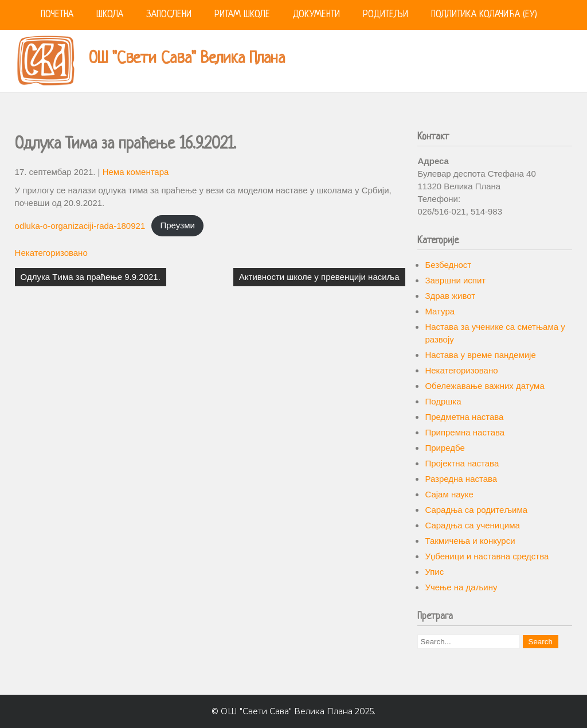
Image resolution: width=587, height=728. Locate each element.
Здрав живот (450, 296)
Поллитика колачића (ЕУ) (484, 15)
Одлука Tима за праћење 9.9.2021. (91, 277)
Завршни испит (455, 280)
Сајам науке (449, 494)
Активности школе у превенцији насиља (319, 277)
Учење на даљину (461, 587)
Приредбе (445, 448)
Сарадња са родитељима (476, 510)
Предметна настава (464, 417)
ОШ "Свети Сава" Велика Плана (187, 59)
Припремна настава (465, 432)
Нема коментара (136, 172)
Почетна (57, 15)
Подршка (443, 401)
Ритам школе (242, 15)
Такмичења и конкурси (470, 541)
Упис (434, 572)
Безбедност (448, 265)
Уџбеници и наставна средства (487, 556)
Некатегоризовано (51, 253)
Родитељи (386, 15)
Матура (440, 311)
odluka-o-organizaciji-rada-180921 (80, 225)
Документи (316, 15)
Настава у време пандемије (480, 355)
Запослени (169, 15)
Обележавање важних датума (484, 386)
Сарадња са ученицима (472, 525)
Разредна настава (461, 479)
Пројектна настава (462, 463)
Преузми (177, 225)
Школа (110, 15)
